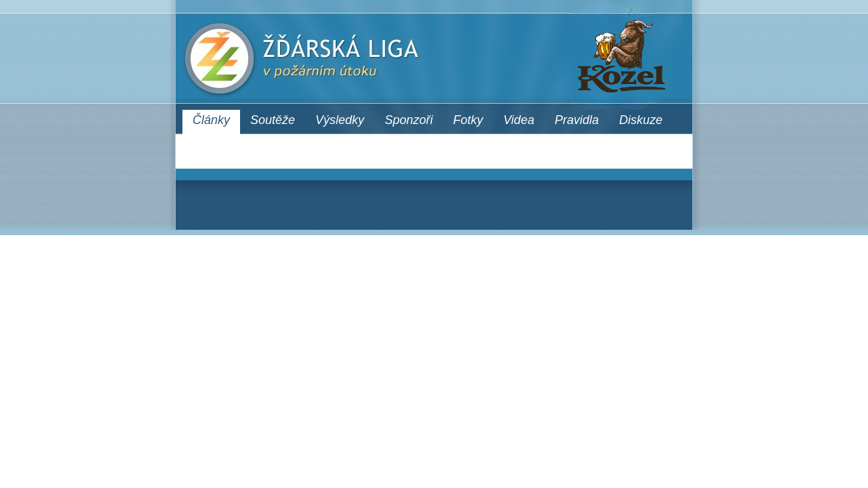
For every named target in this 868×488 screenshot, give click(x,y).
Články (211, 120)
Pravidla (577, 120)
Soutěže (273, 120)
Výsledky (340, 120)
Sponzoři (409, 120)
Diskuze (641, 120)
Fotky (468, 120)
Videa (519, 120)
